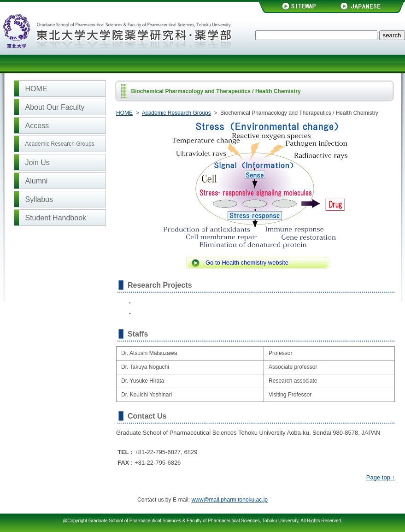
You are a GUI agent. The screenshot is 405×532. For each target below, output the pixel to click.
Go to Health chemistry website (247, 263)
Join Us (38, 163)
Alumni (37, 181)
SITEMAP (295, 6)
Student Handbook (56, 218)
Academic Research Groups (60, 144)
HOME (36, 89)
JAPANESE (368, 6)
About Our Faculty (55, 107)
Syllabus (39, 199)
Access (37, 126)
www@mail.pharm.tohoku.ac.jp (229, 500)
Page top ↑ (381, 477)
